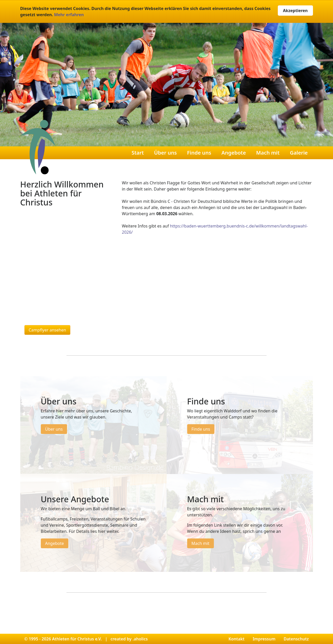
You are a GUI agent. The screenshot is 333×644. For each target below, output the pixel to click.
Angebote (234, 153)
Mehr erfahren (69, 15)
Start (138, 153)
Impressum (264, 639)
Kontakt (236, 639)
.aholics (140, 639)
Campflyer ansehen (47, 330)
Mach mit (268, 153)
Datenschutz (296, 639)
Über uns (165, 153)
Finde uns (199, 153)
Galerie (299, 153)
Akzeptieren (295, 11)
